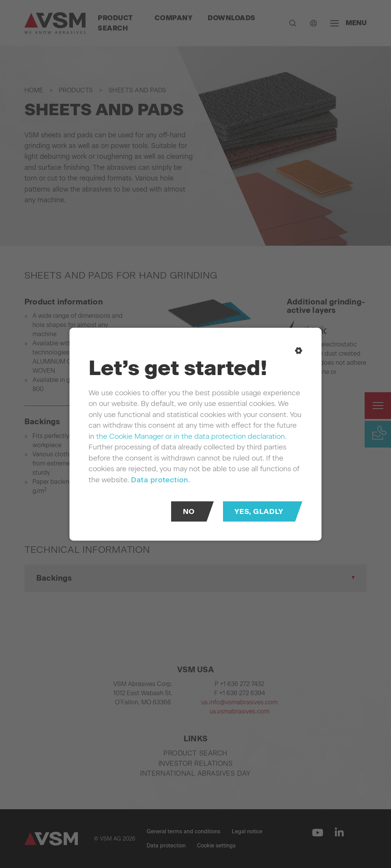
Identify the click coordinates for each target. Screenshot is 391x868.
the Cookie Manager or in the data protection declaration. (191, 436)
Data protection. (161, 479)
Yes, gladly (259, 511)
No (189, 511)
